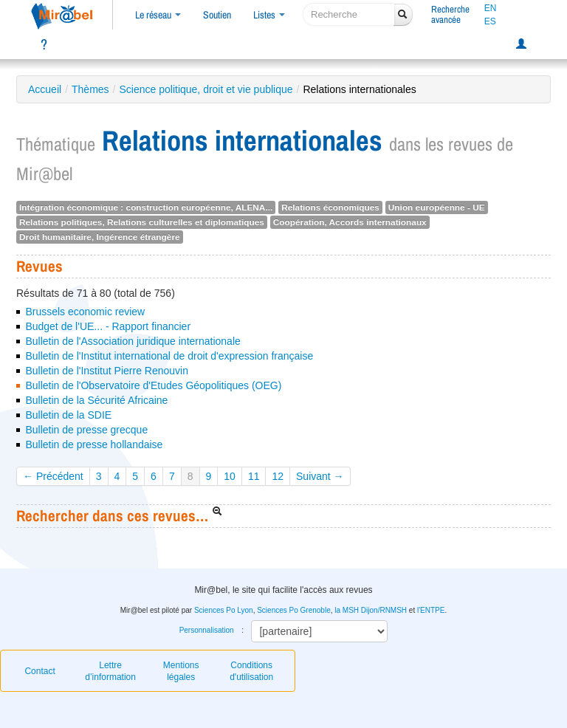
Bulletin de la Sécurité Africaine (96, 400)
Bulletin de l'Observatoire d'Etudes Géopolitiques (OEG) (153, 385)
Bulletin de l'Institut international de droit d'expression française (169, 356)
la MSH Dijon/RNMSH (371, 610)
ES (490, 21)
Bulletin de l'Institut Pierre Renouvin (107, 371)
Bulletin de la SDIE (68, 415)
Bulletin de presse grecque (86, 430)
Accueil (45, 89)
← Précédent (53, 476)
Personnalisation (207, 630)
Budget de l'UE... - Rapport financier (108, 326)
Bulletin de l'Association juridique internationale (133, 341)
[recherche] (349, 14)
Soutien (217, 15)
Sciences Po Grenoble (294, 610)
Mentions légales (181, 671)
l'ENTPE (431, 610)
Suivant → (320, 476)
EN (491, 8)
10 (230, 476)
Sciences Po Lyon (224, 610)
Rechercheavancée (450, 14)
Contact (39, 671)
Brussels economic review (85, 312)
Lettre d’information (110, 671)
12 (278, 476)
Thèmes (90, 89)
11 (254, 476)
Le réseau (158, 15)
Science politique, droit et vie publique (206, 89)
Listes (269, 15)
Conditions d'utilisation (251, 671)
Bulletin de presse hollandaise (94, 444)
